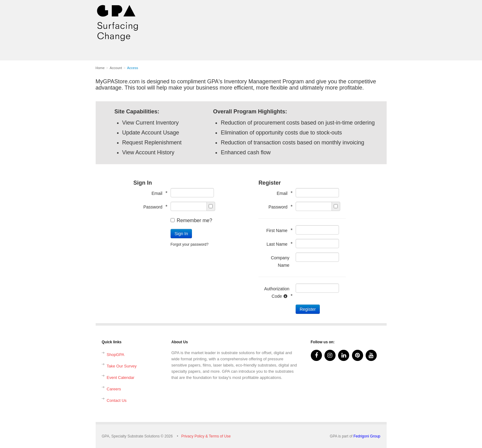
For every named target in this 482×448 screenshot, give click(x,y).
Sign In (181, 234)
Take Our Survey (122, 366)
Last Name (278, 244)
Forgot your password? (190, 244)
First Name (278, 230)
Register (308, 309)
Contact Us (117, 400)
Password (154, 207)
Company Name (280, 261)
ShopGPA (116, 355)
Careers (114, 389)
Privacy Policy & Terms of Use (206, 436)
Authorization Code (277, 292)
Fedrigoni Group (367, 436)
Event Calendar (121, 378)
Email (158, 193)
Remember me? (191, 220)
